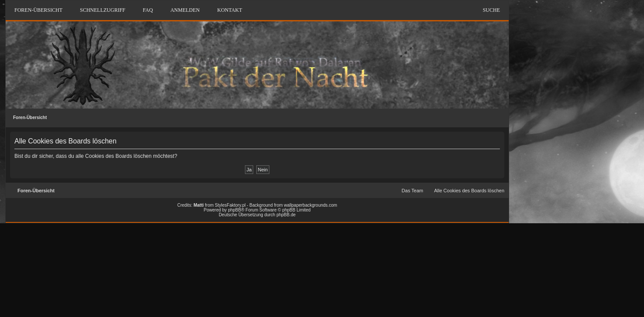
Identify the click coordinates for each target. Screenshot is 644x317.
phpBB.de (286, 215)
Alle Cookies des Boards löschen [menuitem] (469, 191)
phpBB (234, 210)
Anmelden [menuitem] (185, 10)
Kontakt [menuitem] (229, 10)
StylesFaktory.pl (230, 205)
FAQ (148, 10)
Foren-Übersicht (30, 118)
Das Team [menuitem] (412, 191)
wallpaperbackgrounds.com (310, 205)
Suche (491, 10)
